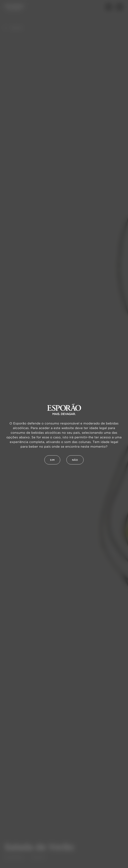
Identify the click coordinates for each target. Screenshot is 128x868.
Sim (52, 460)
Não (75, 460)
